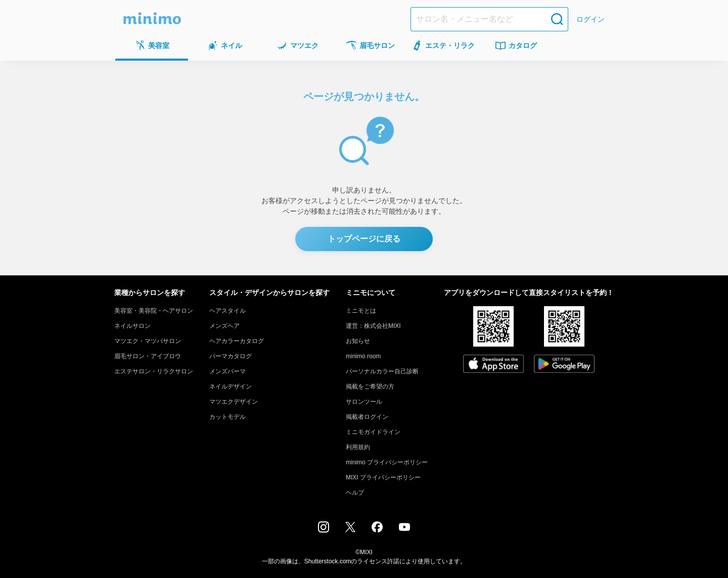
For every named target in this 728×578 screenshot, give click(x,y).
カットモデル (227, 417)
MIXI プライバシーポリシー (383, 477)
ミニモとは (361, 311)
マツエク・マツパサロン (148, 341)
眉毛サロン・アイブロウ (148, 356)
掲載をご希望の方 (370, 387)
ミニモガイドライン (373, 432)
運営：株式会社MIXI (373, 326)
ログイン (590, 19)
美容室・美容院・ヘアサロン (154, 311)
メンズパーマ (227, 371)
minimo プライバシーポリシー (387, 462)
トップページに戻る (364, 239)
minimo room (363, 356)
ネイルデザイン (231, 387)
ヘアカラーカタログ (237, 341)
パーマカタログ (231, 356)
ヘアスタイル (227, 311)
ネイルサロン (132, 326)
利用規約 (358, 447)
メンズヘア (224, 326)
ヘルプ (355, 493)
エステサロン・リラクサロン (154, 371)
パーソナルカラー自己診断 (382, 371)
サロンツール (364, 402)
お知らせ (358, 341)
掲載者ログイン (367, 417)
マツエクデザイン (234, 402)
